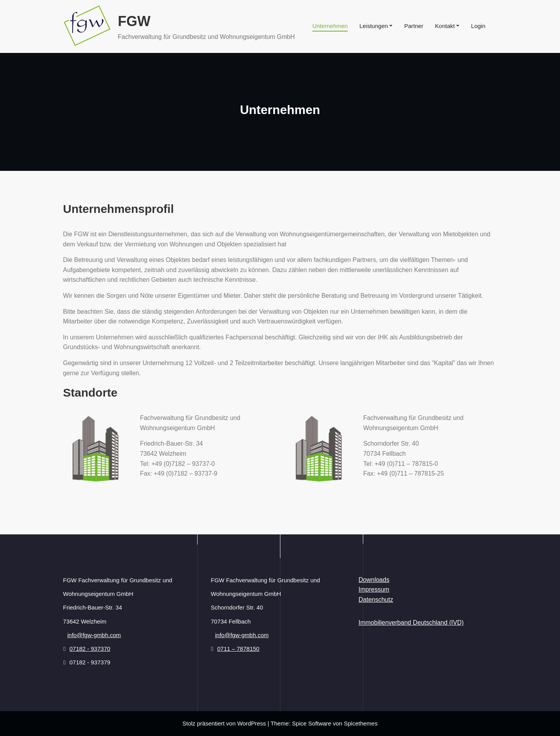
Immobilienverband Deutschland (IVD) (411, 623)
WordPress (252, 723)
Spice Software (312, 723)
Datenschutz (376, 600)
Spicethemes (361, 723)
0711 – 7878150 (238, 649)
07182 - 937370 (90, 649)
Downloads (374, 580)
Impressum (374, 589)
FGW (134, 21)
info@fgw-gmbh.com (94, 635)
